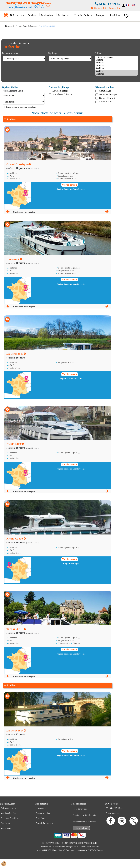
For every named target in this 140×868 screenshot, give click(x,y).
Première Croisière (83, 15)
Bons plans (101, 15)
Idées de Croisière (81, 809)
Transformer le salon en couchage (21, 107)
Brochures (32, 15)
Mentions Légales (8, 813)
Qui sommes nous (8, 808)
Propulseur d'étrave (62, 94)
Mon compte (6, 828)
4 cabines (116, 68)
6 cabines (116, 74)
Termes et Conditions (10, 818)
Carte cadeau (81, 828)
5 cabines (116, 71)
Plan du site (6, 823)
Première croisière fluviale (84, 815)
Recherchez (17, 15)
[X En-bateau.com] (134, 824)
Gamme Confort (107, 98)
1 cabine (116, 60)
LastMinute (116, 15)
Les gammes (41, 808)
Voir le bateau (70, 185)
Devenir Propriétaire (45, 823)
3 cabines (116, 66)
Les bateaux (65, 15)
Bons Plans (40, 818)
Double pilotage (60, 91)
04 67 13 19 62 (108, 4)
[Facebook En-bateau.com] (111, 824)
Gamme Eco (105, 91)
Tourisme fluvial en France (84, 822)
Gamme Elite (106, 102)
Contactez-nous (112, 813)
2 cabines (116, 63)
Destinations (48, 15)
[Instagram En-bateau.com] (122, 824)
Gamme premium (43, 813)
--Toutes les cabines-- (116, 57)
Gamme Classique (108, 94)
